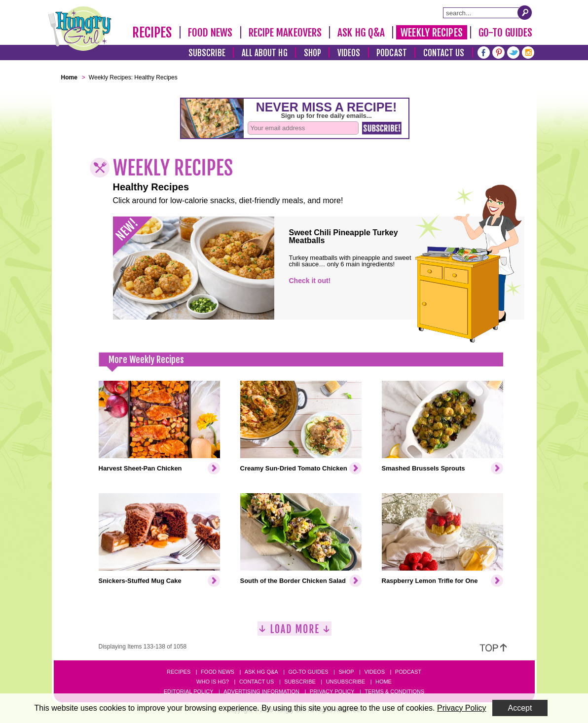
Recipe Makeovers (285, 33)
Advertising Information (261, 691)
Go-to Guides (308, 672)
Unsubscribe (346, 682)
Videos (349, 53)
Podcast (392, 53)
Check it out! (310, 281)
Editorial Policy (189, 691)
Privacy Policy (332, 691)
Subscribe (207, 53)
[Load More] (294, 633)
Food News (210, 33)
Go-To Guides (505, 33)
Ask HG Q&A (361, 33)
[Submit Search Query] (525, 12)
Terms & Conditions (394, 691)
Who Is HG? (213, 682)
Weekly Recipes (431, 33)
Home (384, 682)
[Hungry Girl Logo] (80, 29)
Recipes (152, 33)
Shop (312, 53)
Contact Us (444, 53)
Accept (520, 708)
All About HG (265, 53)
